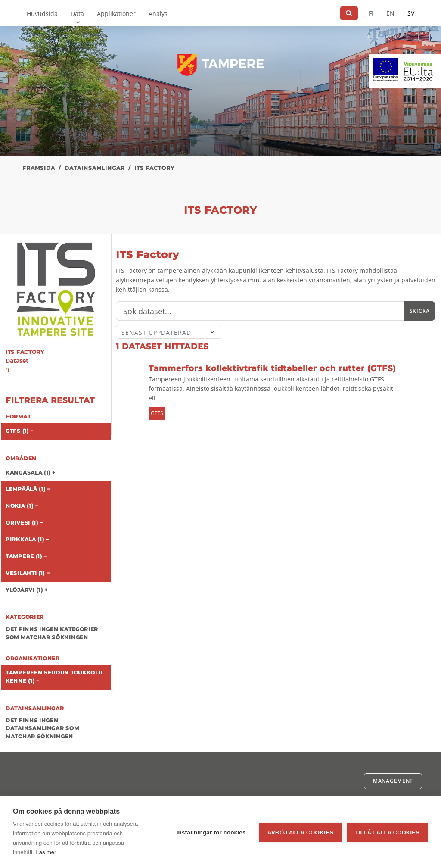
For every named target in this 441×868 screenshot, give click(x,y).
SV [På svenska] (411, 13)
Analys (158, 14)
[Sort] (169, 332)
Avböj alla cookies (301, 832)
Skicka (420, 311)
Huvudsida (42, 14)
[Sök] (349, 13)
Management (393, 781)
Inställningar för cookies (211, 832)
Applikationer (116, 14)
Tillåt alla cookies (387, 832)
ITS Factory (154, 168)
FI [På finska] (371, 13)
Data (77, 14)
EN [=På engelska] (390, 13)
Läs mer (46, 852)
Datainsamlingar (95, 168)
